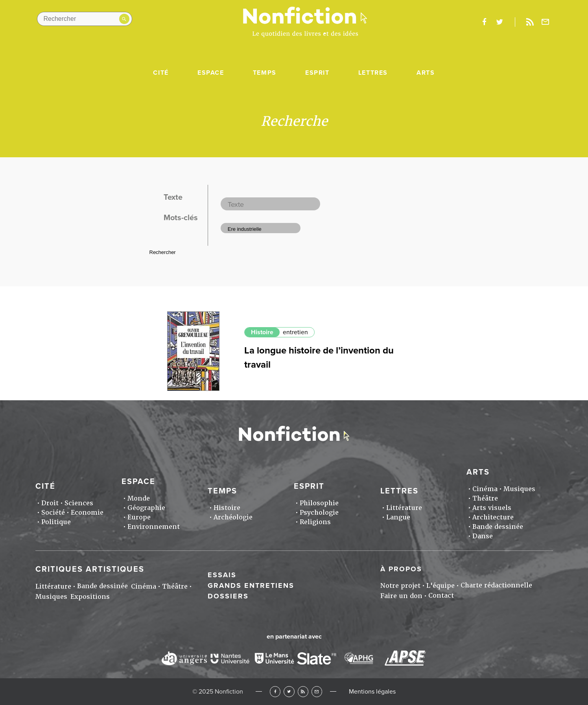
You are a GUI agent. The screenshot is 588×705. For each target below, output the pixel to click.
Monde (139, 498)
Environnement (154, 527)
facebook (485, 22)
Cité (161, 73)
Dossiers (228, 596)
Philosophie (319, 503)
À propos (401, 569)
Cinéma (485, 489)
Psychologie (319, 513)
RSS (303, 691)
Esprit (317, 73)
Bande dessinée (498, 527)
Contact (441, 595)
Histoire (262, 332)
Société (53, 513)
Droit (50, 503)
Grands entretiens (251, 585)
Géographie (146, 508)
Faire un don (401, 596)
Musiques (519, 489)
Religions (315, 522)
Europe (139, 517)
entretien (295, 332)
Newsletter (545, 22)
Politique (56, 522)
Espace (211, 73)
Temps (265, 73)
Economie (87, 513)
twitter (500, 22)
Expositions (90, 597)
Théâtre (485, 498)
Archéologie (233, 517)
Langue (398, 517)
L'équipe (441, 586)
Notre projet (400, 586)
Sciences (79, 503)
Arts (426, 73)
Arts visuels (492, 508)
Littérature (404, 508)
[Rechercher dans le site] (85, 19)
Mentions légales (372, 692)
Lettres (373, 73)
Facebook (275, 691)
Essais (222, 575)
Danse (483, 536)
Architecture (493, 517)
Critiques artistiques (90, 569)
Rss (530, 22)
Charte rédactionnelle (496, 585)
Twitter (289, 691)
